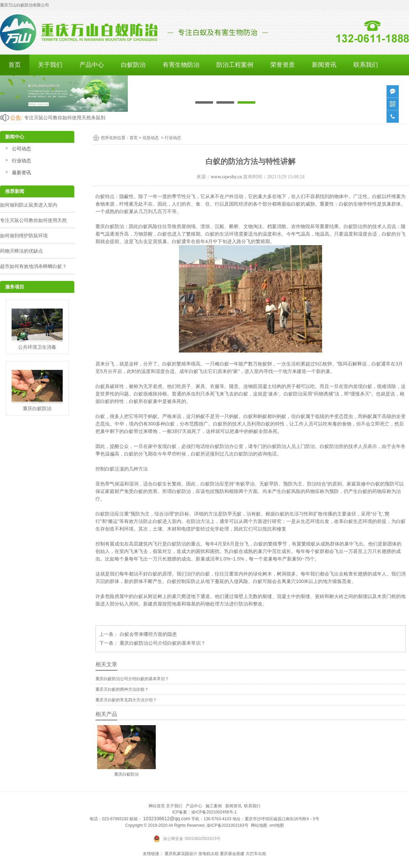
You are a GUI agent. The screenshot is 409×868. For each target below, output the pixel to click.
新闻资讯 (324, 65)
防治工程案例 (235, 65)
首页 (15, 65)
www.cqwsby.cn (226, 177)
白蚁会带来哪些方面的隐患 (148, 634)
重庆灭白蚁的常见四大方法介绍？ (126, 700)
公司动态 (21, 149)
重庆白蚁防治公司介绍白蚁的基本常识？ (162, 643)
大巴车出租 (256, 854)
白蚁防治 (133, 65)
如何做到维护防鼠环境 (24, 236)
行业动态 (21, 161)
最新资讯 (21, 173)
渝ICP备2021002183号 (228, 825)
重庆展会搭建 (232, 854)
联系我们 (366, 65)
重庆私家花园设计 (181, 854)
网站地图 (259, 825)
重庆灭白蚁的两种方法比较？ (122, 689)
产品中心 (92, 65)
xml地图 (277, 825)
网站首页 (157, 806)
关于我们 (50, 65)
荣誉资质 (283, 65)
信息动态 (151, 138)
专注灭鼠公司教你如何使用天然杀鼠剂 (65, 118)
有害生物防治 (181, 65)
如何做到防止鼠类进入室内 (29, 205)
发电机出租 (209, 854)
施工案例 (214, 806)
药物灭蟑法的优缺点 (21, 251)
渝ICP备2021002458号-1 (214, 812)
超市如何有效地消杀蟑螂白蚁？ (33, 266)
